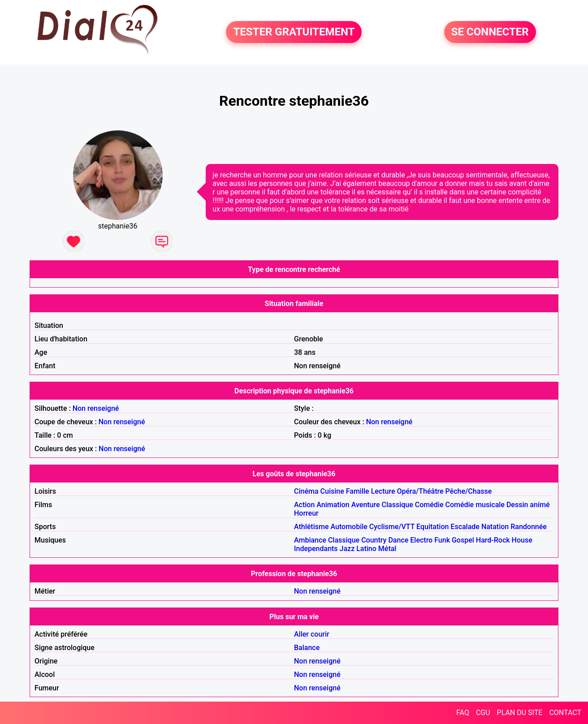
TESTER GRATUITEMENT (294, 32)
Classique (398, 505)
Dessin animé (528, 505)
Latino (366, 549)
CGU (483, 713)
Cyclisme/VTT (392, 527)
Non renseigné (96, 408)
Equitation (432, 527)
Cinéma (306, 491)
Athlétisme (311, 527)
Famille (358, 491)
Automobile (349, 527)
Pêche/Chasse (469, 491)
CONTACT (565, 713)
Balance (307, 648)
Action (304, 505)
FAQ (463, 713)
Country (374, 540)
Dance (398, 540)
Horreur (306, 513)
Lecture (383, 491)
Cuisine (332, 491)
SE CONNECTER (490, 32)
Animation (333, 505)
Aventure (366, 505)
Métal (387, 549)
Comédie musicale (475, 505)
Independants (316, 549)
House (522, 540)
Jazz (347, 549)
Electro (421, 540)
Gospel (463, 540)
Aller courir (312, 634)
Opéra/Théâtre (420, 491)
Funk (442, 540)
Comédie (429, 505)
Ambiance (310, 540)
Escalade (465, 527)
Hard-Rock (493, 540)
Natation (495, 527)
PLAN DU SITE (520, 713)
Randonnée (529, 527)
